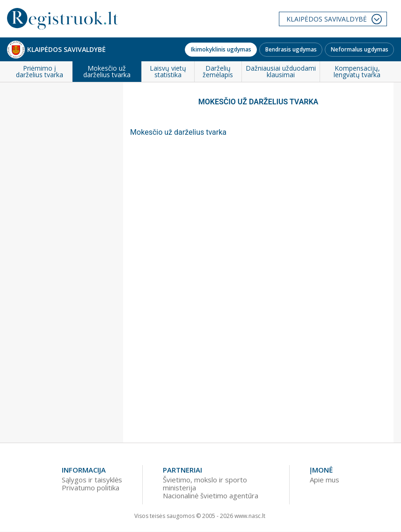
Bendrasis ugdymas (291, 49)
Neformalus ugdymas (360, 49)
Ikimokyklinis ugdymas (221, 49)
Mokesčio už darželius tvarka (178, 132)
